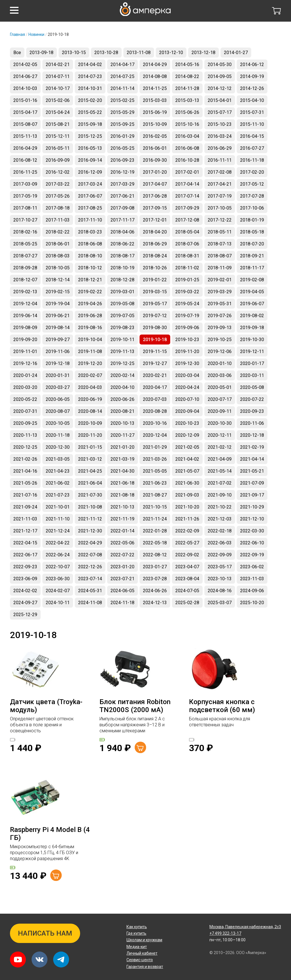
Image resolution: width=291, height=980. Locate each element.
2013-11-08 (139, 53)
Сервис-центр (140, 960)
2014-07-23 (90, 76)
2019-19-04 (58, 304)
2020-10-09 (90, 423)
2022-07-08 (90, 555)
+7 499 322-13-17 (225, 933)
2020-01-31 (58, 375)
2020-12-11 (220, 435)
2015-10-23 (220, 124)
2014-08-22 (187, 76)
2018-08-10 (90, 256)
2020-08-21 (122, 411)
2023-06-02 (252, 567)
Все (17, 53)
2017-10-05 (220, 208)
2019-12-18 (58, 363)
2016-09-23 (122, 160)
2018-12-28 (122, 280)
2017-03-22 (58, 184)
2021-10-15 (155, 507)
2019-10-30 (252, 340)
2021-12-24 (58, 531)
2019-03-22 (187, 292)
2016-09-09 (58, 160)
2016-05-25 (122, 148)
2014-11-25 (155, 88)
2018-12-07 (25, 280)
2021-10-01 (58, 507)
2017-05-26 (58, 196)
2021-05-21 (252, 471)
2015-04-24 (58, 112)
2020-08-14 (90, 411)
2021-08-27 (155, 495)
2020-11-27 (122, 435)
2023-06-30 (58, 579)
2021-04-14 (252, 459)
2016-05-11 (58, 148)
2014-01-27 (236, 53)
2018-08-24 (155, 256)
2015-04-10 (252, 100)
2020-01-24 (25, 375)
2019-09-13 (220, 328)
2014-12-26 (252, 88)
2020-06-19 (90, 399)
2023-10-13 (220, 579)
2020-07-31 (25, 411)
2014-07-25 (122, 76)
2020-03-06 (220, 375)
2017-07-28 (252, 196)
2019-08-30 (155, 328)
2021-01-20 (122, 447)
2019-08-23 (122, 328)
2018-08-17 (122, 256)
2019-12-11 (252, 351)
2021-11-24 (155, 519)
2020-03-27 (58, 387)
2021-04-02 (187, 459)
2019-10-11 (122, 340)
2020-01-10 (220, 363)
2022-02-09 (187, 531)
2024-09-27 (25, 603)
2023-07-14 (90, 579)
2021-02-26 (25, 459)
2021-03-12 (90, 459)
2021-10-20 (187, 507)
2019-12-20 (90, 363)
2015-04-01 (220, 100)
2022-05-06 (122, 543)
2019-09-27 (58, 340)
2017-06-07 (90, 196)
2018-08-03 (58, 256)
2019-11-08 (90, 351)
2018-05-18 (252, 232)
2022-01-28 (155, 531)
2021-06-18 (122, 483)
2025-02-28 (187, 603)
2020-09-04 (187, 411)
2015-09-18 (90, 124)
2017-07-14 (187, 196)
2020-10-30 (220, 423)
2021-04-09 (220, 459)
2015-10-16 (187, 124)
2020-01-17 (252, 363)
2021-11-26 (187, 519)
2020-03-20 (25, 387)
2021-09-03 (187, 495)
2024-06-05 (122, 591)
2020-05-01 (220, 387)
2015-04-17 (25, 112)
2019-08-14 (58, 328)
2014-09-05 (220, 76)
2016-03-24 (220, 136)
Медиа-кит (137, 947)
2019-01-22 (155, 280)
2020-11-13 (25, 435)
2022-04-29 (90, 543)
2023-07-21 (122, 579)
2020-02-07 (90, 375)
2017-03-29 (122, 184)
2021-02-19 (252, 447)
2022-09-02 (187, 555)
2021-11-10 (58, 519)
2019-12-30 (187, 363)
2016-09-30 (155, 160)
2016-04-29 (25, 148)
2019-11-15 (155, 351)
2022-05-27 (187, 543)
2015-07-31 (252, 112)
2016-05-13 (90, 148)
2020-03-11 (252, 375)
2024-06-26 (155, 591)
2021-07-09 (252, 483)
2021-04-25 (90, 471)
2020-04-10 (122, 387)
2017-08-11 (25, 208)
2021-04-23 (58, 471)
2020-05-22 (25, 399)
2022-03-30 (252, 531)
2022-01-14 (122, 531)
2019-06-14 (25, 316)
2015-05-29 (122, 112)
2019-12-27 (155, 363)
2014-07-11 (58, 76)
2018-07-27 (25, 256)
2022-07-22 (122, 555)
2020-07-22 (252, 399)
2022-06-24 (58, 555)
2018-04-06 (122, 232)
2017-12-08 (187, 220)
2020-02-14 (122, 375)
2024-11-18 (122, 603)
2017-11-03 (58, 220)
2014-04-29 (155, 64)
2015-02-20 (90, 100)
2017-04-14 (187, 184)
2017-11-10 (90, 220)
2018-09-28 (25, 268)
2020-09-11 (220, 411)
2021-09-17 (252, 495)
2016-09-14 (90, 160)
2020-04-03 (90, 387)
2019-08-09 (25, 328)
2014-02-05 (25, 64)
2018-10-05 (58, 268)
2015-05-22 (90, 112)
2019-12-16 (25, 363)
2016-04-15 (252, 136)
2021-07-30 (90, 495)
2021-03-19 (122, 459)
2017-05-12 (252, 184)
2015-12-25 (90, 136)
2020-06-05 (58, 399)
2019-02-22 (90, 292)
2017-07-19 (220, 196)
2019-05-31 (220, 304)
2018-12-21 (90, 280)
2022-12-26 (90, 567)
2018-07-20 (252, 244)
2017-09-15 (155, 208)
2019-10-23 (187, 340)
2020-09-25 (25, 423)
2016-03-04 (187, 136)
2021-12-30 (90, 531)
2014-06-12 (252, 64)
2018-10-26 (155, 268)
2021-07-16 (25, 495)
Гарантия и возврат (145, 967)
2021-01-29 (155, 447)
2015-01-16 (25, 100)
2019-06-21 (58, 316)
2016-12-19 (122, 172)
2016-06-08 (187, 148)
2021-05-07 (187, 471)
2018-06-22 (122, 244)
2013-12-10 (171, 53)
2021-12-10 (252, 519)
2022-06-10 (252, 543)
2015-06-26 (187, 112)
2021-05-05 (155, 471)
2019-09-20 (25, 340)
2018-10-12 (90, 268)
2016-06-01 (155, 148)
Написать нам (45, 933)
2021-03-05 (58, 459)
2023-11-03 (252, 579)
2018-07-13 (220, 244)
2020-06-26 (122, 399)
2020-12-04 (155, 435)
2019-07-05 (122, 316)
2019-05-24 (187, 304)
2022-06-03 (220, 543)
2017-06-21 (122, 196)
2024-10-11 (58, 603)
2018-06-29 (155, 244)
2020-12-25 (25, 447)
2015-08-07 (25, 124)
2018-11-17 (252, 268)
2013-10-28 (106, 53)
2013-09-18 (41, 53)
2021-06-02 (58, 483)
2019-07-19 (187, 316)
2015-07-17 (220, 112)
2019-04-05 (252, 292)
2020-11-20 (90, 435)
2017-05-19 (25, 196)
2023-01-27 (155, 567)
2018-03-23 (90, 232)
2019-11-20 (187, 351)
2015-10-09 (155, 124)
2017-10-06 (252, 208)
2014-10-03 (25, 88)
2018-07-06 (187, 244)
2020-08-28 (155, 411)
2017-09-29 (187, 208)
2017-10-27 (25, 220)
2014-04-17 (122, 64)
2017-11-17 (122, 220)
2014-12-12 (220, 88)
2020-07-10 (187, 399)
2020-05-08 (252, 387)
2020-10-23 (187, 423)
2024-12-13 (155, 603)
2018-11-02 (187, 268)
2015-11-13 (25, 136)
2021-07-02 (220, 483)
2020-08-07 (58, 411)
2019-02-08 (252, 280)
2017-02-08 (220, 172)
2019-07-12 (155, 316)
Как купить (137, 927)
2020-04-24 (187, 387)
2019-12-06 (220, 351)
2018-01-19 (252, 220)
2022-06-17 (25, 555)
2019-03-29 (220, 292)
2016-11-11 (220, 160)
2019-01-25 (187, 280)
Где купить (136, 933)
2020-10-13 (122, 423)
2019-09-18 (252, 328)
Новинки (36, 34)
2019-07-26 (220, 316)
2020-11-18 (58, 435)
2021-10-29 (252, 507)
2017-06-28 (155, 196)
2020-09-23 (252, 411)
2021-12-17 (25, 531)
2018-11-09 (220, 268)
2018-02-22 (58, 232)
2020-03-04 (187, 375)
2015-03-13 (187, 100)
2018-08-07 (220, 256)
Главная (17, 34)
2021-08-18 (122, 495)
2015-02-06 (58, 100)
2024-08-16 (220, 591)
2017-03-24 (90, 184)
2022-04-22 (58, 543)
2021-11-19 (122, 519)
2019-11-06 (58, 351)
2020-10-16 (155, 423)
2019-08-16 (90, 328)
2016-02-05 (155, 136)
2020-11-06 (252, 423)
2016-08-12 (25, 160)
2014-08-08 (155, 76)
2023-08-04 (187, 579)
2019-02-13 (25, 292)
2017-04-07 (155, 184)
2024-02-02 (25, 591)
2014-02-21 (58, 64)
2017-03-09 (25, 184)
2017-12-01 (155, 220)
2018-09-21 (252, 256)
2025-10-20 (252, 603)
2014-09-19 (252, 76)
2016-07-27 (252, 148)
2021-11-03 (25, 519)
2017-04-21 (220, 184)
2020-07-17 (220, 399)
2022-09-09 (220, 555)
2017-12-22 (220, 220)
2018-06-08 (90, 244)
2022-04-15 (25, 543)
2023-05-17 (220, 567)
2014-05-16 (187, 64)
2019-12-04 (25, 304)
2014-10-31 (90, 88)
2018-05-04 (187, 232)
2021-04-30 (122, 471)
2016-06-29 (220, 148)
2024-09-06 (252, 591)
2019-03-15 (155, 292)
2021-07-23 (58, 495)
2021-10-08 (90, 507)
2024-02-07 (58, 591)
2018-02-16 (25, 232)
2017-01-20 (155, 172)
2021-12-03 (220, 519)
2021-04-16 (25, 471)
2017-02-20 (252, 172)
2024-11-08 (90, 603)
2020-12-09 (187, 435)
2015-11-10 (252, 124)
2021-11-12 (90, 519)
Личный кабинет (142, 953)
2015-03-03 (155, 100)
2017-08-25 (90, 208)
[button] (14, 10)
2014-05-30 (220, 64)
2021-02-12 (220, 447)
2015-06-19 (155, 112)
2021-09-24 (25, 507)
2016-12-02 (58, 172)
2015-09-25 (122, 124)
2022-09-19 (252, 555)
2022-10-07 (58, 567)
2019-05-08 (122, 304)
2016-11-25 (25, 172)
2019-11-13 (122, 351)
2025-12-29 (25, 615)
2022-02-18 (220, 531)
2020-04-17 (155, 387)
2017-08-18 (58, 208)
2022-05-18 (155, 543)
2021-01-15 (90, 447)
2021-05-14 (220, 471)
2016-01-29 (122, 136)
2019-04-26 (90, 304)
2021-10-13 (122, 507)
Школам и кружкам (144, 940)
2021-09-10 (220, 495)
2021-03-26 (155, 459)
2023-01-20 (122, 567)
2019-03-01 (122, 292)
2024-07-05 (187, 591)
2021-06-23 (155, 483)
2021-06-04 (90, 483)
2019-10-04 (90, 340)
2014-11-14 (122, 88)
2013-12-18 (203, 53)
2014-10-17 (58, 88)
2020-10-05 (58, 423)
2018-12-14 (58, 280)
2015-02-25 (122, 100)
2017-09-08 (122, 208)
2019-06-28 (90, 316)
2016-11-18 (252, 160)
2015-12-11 (58, 136)
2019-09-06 (187, 328)
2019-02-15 (58, 292)
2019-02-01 (220, 280)
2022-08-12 (155, 555)
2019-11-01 (25, 351)
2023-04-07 (187, 567)
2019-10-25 (220, 340)
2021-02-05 (187, 447)
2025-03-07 (220, 603)
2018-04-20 (155, 232)
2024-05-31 (90, 591)
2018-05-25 (25, 244)
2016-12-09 (90, 172)
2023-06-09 (25, 579)
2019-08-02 (252, 316)
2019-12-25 (122, 363)
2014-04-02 (90, 64)
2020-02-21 (155, 375)
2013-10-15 (74, 53)
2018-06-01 (58, 244)
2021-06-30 (187, 483)
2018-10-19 (122, 268)
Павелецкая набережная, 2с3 (245, 927)
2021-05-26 (25, 483)
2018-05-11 (220, 232)
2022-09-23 (25, 567)
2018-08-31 (187, 256)
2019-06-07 (252, 304)
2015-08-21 (58, 124)
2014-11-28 (187, 88)
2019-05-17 (155, 304)
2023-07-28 (155, 579)
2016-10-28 (187, 160)
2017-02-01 (187, 172)
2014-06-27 (25, 76)
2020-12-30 (58, 447)
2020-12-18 (252, 435)
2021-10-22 (220, 507)
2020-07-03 (155, 399)
